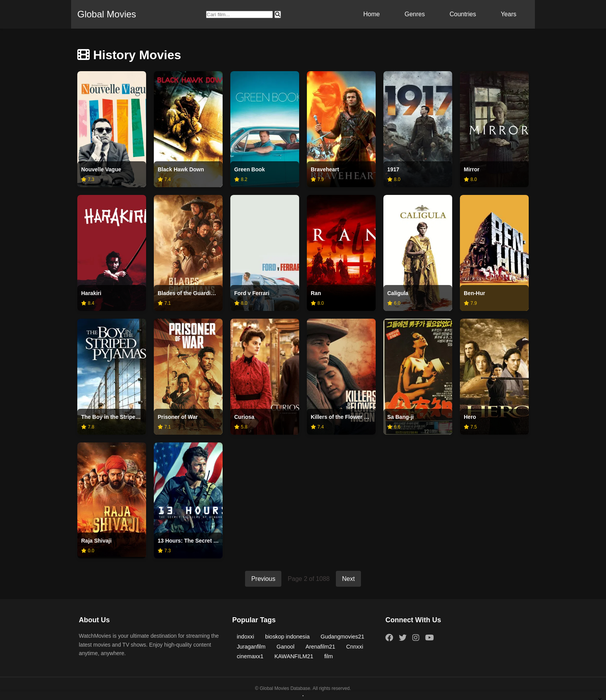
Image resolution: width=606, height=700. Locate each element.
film (329, 656)
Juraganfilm (251, 647)
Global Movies (107, 14)
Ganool (286, 647)
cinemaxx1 (250, 656)
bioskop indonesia (287, 637)
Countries (463, 14)
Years (509, 14)
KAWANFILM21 (294, 656)
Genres (415, 14)
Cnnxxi (355, 647)
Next (348, 579)
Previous (263, 579)
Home (372, 14)
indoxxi (246, 637)
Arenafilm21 (320, 647)
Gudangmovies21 (343, 637)
